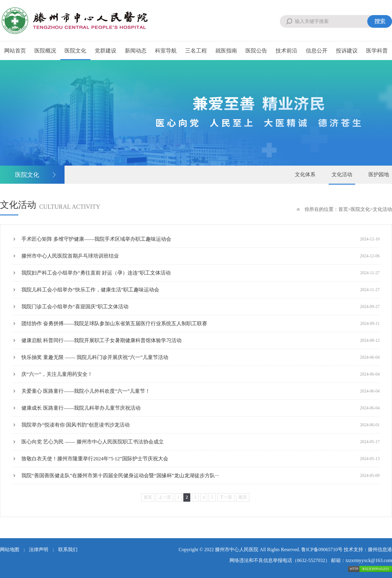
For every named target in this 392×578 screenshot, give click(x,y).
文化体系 (305, 175)
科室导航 (166, 51)
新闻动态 (136, 51)
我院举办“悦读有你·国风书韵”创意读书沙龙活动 (201, 425)
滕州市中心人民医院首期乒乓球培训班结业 (201, 256)
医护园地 (379, 175)
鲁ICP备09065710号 (322, 549)
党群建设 (106, 51)
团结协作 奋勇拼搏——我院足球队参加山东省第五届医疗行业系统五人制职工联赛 (201, 324)
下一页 (226, 497)
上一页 (165, 497)
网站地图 (10, 549)
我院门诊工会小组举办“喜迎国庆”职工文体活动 (201, 307)
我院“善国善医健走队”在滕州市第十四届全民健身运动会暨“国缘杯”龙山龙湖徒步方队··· (201, 476)
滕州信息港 (380, 549)
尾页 (243, 497)
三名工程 (196, 51)
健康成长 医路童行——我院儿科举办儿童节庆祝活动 (201, 408)
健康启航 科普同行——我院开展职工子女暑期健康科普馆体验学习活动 (201, 340)
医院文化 (75, 51)
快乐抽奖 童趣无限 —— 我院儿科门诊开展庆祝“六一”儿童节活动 (201, 357)
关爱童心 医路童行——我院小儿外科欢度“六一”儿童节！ (201, 391)
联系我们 (68, 549)
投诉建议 (347, 51)
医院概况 (45, 51)
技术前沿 (286, 51)
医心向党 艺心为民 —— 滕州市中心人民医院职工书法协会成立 (201, 442)
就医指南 (226, 51)
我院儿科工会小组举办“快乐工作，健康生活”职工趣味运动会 (201, 290)
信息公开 (317, 51)
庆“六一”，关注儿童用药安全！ (201, 374)
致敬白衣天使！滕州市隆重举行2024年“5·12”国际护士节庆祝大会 (201, 459)
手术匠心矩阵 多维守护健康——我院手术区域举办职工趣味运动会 (201, 239)
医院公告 (256, 51)
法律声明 (39, 549)
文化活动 (342, 175)
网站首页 (15, 51)
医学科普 (377, 51)
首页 (343, 209)
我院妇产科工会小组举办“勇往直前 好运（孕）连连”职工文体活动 (201, 273)
